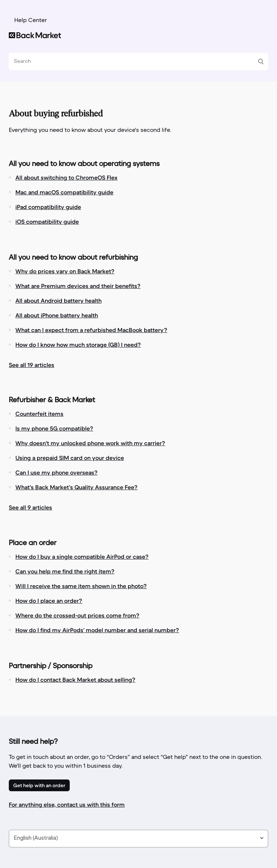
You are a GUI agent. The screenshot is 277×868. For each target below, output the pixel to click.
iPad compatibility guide (48, 207)
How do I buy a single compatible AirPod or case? (82, 557)
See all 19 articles (32, 365)
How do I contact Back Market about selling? (75, 680)
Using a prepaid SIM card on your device (70, 458)
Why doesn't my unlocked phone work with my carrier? (90, 443)
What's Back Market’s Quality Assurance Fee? (76, 487)
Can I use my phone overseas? (57, 472)
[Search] (136, 62)
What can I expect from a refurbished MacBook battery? (91, 330)
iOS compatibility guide (47, 221)
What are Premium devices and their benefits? (78, 286)
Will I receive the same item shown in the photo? (81, 586)
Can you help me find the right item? (65, 571)
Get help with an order (39, 785)
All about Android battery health (59, 300)
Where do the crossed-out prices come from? (77, 615)
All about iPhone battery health (57, 315)
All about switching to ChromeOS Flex (66, 177)
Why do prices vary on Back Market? (65, 271)
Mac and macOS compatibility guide (64, 192)
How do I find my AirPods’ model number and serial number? (97, 630)
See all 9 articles (30, 507)
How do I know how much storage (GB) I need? (78, 345)
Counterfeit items (39, 414)
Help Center (31, 21)
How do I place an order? (49, 601)
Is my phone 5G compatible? (54, 428)
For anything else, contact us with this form (67, 804)
